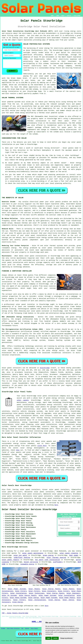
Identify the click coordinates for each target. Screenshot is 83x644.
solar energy (44, 48)
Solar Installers (49, 591)
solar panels (23, 400)
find (8, 490)
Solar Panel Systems (18, 598)
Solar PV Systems (9, 596)
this (18, 450)
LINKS (57, 16)
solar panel (40, 424)
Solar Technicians (37, 593)
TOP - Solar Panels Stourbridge (15, 613)
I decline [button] (55, 638)
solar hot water (20, 555)
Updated (27, 628)
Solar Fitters (21, 591)
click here (42, 446)
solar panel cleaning (69, 553)
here (56, 505)
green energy (48, 555)
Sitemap (3, 628)
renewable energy (27, 564)
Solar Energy (34, 598)
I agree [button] (48, 638)
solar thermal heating (56, 558)
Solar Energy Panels (51, 589)
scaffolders (58, 562)
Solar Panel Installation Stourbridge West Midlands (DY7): (28, 31)
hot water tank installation (48, 560)
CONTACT (69, 16)
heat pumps (74, 555)
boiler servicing (31, 562)
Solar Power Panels (67, 598)
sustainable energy (47, 68)
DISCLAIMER (77, 16)
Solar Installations (37, 600)
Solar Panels (34, 589)
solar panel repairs (11, 560)
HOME (52, 16)
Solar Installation (18, 593)
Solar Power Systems (17, 589)
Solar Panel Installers (13, 628)
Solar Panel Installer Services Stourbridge (29, 510)
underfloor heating (22, 558)
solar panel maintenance (33, 553)
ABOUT (63, 16)
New (22, 628)
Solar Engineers (73, 593)
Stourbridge (45, 368)
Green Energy (54, 600)
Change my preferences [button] (66, 638)
